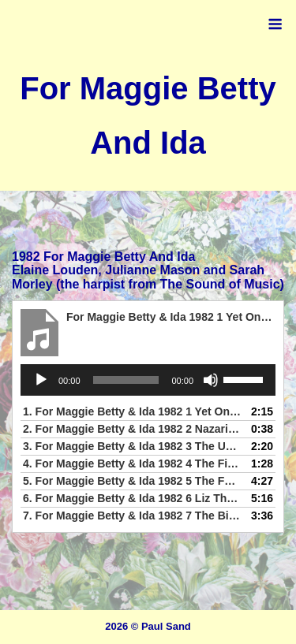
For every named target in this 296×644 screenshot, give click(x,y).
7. (132, 516)
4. (132, 463)
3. (132, 446)
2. (132, 429)
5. (132, 481)
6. (132, 498)
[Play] (41, 380)
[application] (148, 380)
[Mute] (211, 380)
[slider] (126, 380)
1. (132, 411)
